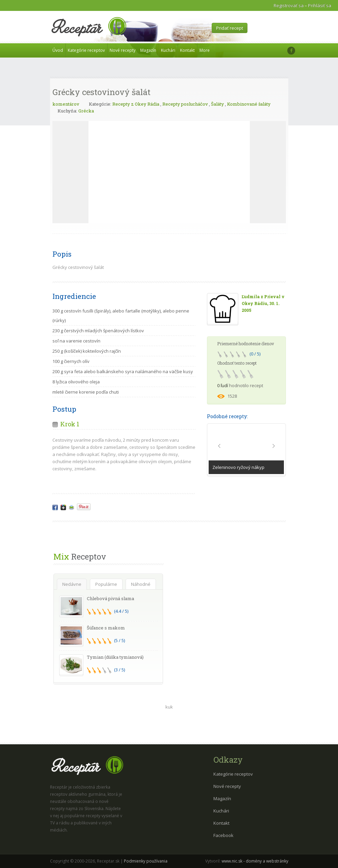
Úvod (58, 50)
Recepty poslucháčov (185, 104)
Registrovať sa (289, 5)
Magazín (148, 50)
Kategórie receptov (86, 50)
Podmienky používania (146, 861)
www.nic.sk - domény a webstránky (255, 861)
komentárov (66, 104)
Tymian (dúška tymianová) (115, 657)
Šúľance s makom (106, 628)
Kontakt (187, 50)
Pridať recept (230, 28)
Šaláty (218, 104)
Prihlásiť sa (320, 5)
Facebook (223, 835)
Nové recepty (123, 50)
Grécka (86, 111)
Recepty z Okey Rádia (136, 104)
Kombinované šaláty (249, 104)
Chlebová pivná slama (110, 598)
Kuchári (168, 50)
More (205, 50)
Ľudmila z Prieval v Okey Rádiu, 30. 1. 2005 (263, 303)
